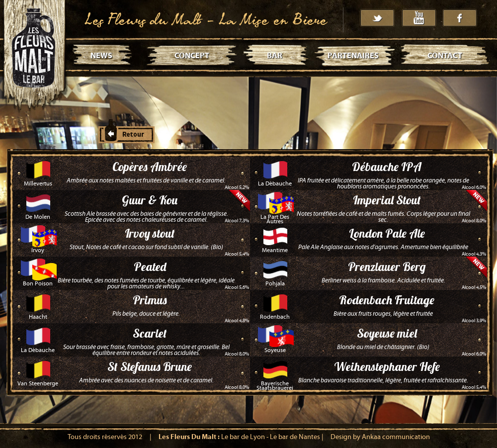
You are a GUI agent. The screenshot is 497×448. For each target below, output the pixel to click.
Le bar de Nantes (295, 437)
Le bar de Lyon (243, 437)
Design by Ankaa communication (380, 437)
